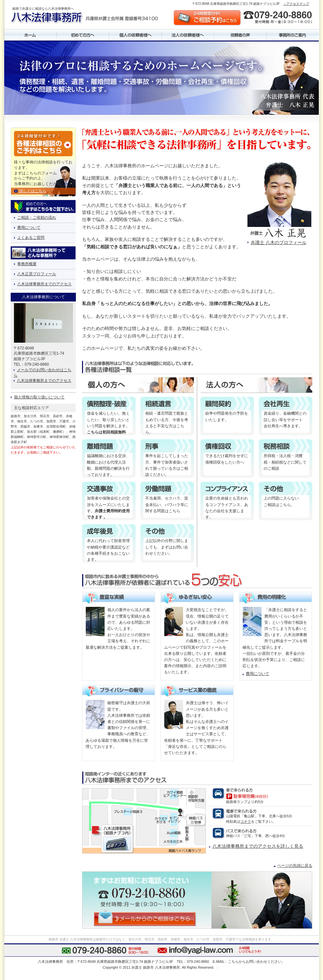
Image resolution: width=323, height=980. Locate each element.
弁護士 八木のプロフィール (279, 242)
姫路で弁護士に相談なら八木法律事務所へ (43, 9)
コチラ (246, 821)
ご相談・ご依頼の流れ (37, 218)
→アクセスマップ (296, 4)
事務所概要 (27, 264)
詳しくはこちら (33, 191)
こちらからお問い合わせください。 (257, 962)
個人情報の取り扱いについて (39, 397)
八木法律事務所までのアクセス (44, 284)
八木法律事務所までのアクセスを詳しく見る (258, 846)
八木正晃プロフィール (37, 274)
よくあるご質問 (31, 238)
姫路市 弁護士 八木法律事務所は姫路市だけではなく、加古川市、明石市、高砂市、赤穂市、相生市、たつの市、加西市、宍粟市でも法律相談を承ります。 (161, 939)
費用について (257, 674)
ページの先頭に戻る (295, 866)
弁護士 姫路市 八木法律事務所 (156, 967)
